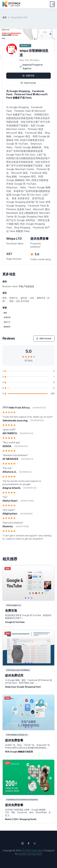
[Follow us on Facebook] (29, 843)
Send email (28, 83)
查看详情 (28, 76)
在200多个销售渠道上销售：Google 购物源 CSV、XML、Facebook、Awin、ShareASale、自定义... (28, 812)
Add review (44, 338)
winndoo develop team (30, 854)
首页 (5, 17)
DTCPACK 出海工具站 (32, 850)
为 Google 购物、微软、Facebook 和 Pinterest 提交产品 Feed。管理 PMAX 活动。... (28, 681)
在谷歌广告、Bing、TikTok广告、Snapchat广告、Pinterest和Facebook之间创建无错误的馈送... (28, 746)
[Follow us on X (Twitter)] (35, 843)
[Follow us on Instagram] (22, 843)
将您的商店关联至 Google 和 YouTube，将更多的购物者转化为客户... (28, 617)
